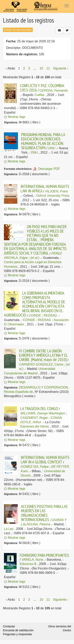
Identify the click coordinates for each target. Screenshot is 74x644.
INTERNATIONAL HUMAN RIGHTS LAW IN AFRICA (45, 188)
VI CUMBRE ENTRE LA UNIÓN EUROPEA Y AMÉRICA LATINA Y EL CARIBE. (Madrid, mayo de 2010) (43, 355)
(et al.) (35, 258)
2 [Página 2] (24, 68)
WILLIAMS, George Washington (43, 413)
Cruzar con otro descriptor (18, 30)
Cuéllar (40, 95)
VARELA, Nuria (32, 560)
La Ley (9, 529)
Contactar (9, 626)
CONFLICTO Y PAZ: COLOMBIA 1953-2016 (42, 88)
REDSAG (50, 315)
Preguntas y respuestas (17, 634)
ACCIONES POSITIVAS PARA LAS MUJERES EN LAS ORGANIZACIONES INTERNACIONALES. (44, 513)
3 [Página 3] (29, 68)
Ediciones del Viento (35, 426)
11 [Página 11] (48, 68)
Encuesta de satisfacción (18, 630)
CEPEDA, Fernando (54, 91)
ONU (52, 148)
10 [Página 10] (41, 68)
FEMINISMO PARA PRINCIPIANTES (44, 555)
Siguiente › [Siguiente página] (61, 68)
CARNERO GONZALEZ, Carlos (41, 364)
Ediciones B (28, 564)
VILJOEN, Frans (56, 191)
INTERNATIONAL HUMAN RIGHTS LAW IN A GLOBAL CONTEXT (45, 459)
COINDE (35, 315)
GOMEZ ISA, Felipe (35, 467)
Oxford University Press (53, 196)
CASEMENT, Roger (34, 418)
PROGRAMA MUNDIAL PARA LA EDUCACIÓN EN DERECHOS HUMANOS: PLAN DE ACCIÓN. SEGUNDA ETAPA (43, 141)
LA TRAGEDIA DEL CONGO (39, 408)
